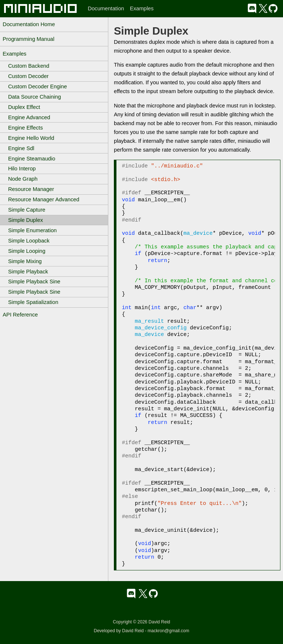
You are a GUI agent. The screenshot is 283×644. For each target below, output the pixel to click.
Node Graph (23, 179)
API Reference (20, 315)
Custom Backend (29, 66)
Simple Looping (27, 251)
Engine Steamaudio (32, 159)
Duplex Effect (24, 107)
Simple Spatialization (33, 302)
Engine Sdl (21, 148)
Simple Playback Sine (34, 282)
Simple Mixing (25, 261)
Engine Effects (25, 128)
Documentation (106, 8)
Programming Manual (28, 39)
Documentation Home (29, 24)
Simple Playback (28, 272)
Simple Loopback (29, 241)
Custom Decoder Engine (38, 86)
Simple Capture (27, 210)
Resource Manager (31, 189)
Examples (141, 8)
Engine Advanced (29, 117)
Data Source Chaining (34, 97)
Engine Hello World (31, 138)
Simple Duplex (26, 220)
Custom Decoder (28, 76)
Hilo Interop (22, 169)
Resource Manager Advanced (44, 199)
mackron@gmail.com (169, 631)
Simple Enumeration (32, 230)
